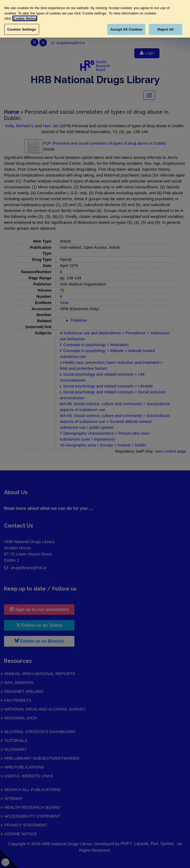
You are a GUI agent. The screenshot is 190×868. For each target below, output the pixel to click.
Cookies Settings (22, 29)
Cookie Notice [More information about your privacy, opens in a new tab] (25, 18)
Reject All (165, 29)
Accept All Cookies (126, 29)
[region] (95, 19)
